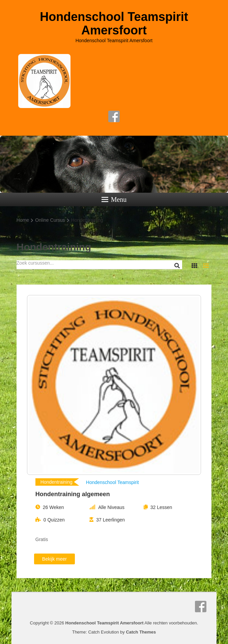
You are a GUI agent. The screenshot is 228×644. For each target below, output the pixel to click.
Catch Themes (141, 632)
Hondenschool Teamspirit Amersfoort (114, 23)
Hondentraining (56, 482)
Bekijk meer (54, 559)
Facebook (114, 116)
